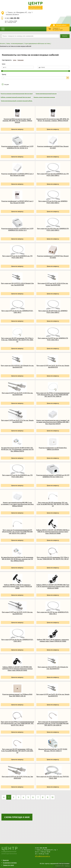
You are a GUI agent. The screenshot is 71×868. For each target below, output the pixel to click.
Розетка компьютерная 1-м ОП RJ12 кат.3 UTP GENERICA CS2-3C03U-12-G (17, 229)
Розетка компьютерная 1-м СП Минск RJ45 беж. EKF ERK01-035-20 (17, 695)
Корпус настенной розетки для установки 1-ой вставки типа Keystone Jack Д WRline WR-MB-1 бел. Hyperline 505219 (53, 422)
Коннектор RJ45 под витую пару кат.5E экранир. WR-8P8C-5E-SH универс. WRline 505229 (17, 121)
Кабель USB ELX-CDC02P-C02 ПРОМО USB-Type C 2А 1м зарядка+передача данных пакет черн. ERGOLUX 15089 (53, 586)
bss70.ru (67, 866)
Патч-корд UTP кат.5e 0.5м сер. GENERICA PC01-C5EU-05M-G (53, 202)
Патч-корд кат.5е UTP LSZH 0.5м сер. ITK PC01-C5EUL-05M (53, 777)
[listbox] (35, 78)
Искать (65, 36)
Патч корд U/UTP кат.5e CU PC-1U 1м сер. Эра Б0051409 (17, 777)
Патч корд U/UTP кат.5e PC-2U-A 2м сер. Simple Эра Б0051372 (53, 695)
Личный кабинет (61, 25)
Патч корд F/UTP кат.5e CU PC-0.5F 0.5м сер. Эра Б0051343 (17, 613)
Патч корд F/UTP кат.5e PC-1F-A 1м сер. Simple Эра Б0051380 (17, 421)
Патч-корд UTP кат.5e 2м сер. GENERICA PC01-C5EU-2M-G (17, 640)
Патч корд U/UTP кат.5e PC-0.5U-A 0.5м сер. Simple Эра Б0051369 (53, 284)
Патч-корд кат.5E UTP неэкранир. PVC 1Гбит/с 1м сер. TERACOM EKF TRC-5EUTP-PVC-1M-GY (53, 558)
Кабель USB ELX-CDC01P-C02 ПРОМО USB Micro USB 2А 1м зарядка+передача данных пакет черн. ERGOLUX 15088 (53, 532)
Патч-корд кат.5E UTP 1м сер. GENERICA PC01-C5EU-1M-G (53, 613)
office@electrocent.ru (43, 856)
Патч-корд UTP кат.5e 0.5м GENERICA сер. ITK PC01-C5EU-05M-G (53, 175)
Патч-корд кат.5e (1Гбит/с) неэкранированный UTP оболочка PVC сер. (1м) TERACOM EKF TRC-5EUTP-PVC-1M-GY (17, 723)
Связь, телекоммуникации (15, 44)
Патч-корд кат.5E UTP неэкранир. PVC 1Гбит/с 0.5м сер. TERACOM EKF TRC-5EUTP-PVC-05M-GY (17, 340)
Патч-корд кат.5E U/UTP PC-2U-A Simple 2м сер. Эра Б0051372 (53, 668)
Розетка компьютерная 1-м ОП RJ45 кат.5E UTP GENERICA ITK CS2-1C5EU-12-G (53, 476)
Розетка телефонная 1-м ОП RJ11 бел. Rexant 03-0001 (53, 147)
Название (21, 60)
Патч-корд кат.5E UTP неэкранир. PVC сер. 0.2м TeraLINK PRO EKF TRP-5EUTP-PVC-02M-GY (53, 504)
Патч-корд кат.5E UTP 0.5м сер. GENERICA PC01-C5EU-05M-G (53, 312)
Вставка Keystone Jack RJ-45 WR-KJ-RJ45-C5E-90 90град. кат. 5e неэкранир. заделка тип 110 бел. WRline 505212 (17, 449)
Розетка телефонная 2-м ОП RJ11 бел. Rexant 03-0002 (53, 257)
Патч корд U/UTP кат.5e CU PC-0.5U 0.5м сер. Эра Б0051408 (17, 394)
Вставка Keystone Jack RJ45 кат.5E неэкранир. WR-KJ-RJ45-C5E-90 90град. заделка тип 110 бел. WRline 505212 (17, 559)
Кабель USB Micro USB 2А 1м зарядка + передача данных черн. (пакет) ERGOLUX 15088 (17, 586)
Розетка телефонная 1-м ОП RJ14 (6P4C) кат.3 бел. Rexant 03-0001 (17, 175)
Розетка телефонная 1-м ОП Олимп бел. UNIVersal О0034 (53, 449)
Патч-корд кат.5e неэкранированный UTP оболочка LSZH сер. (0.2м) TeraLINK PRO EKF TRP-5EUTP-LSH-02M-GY (53, 723)
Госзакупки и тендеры (10, 863)
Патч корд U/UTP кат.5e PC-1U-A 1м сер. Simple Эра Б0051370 (53, 366)
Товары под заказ (8, 865)
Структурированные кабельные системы (37, 44)
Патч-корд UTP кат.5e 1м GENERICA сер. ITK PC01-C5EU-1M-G (17, 257)
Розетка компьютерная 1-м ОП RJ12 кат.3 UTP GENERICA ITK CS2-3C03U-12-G (17, 147)
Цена (15, 60)
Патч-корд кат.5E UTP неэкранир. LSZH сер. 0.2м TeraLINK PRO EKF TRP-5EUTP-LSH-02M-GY (17, 751)
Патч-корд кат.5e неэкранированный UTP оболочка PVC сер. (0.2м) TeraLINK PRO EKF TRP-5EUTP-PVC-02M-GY (17, 532)
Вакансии (6, 860)
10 (52, 797)
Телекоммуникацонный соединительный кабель (17, 101)
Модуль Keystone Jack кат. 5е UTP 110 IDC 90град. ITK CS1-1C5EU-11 (53, 750)
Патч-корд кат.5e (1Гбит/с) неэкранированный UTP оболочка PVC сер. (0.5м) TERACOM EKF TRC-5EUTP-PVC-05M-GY (53, 395)
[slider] (2, 71)
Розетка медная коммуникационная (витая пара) (17, 94)
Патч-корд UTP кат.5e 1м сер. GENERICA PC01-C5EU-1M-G (17, 312)
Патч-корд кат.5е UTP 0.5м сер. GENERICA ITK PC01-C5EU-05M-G (53, 229)
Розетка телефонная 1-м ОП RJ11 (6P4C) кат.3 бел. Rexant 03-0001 (17, 202)
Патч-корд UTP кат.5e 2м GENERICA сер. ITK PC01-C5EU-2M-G (17, 476)
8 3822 (12, 18)
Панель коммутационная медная (44, 97)
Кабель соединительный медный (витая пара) (16, 97)
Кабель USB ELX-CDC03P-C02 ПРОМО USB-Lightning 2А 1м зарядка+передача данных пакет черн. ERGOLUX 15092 (17, 669)
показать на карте (12, 14)
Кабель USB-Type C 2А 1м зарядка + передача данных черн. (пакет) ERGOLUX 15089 (53, 640)
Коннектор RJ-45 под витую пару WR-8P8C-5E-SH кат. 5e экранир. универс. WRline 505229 (53, 120)
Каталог (3, 44)
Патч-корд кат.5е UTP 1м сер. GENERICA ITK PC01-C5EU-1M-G (53, 339)
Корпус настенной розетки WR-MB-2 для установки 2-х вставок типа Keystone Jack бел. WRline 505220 (17, 504)
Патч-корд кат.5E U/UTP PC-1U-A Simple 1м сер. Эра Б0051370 (17, 366)
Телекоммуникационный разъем (46, 94)
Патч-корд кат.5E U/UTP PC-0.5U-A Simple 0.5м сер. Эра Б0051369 (17, 284)
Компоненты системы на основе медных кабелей (16, 46)
